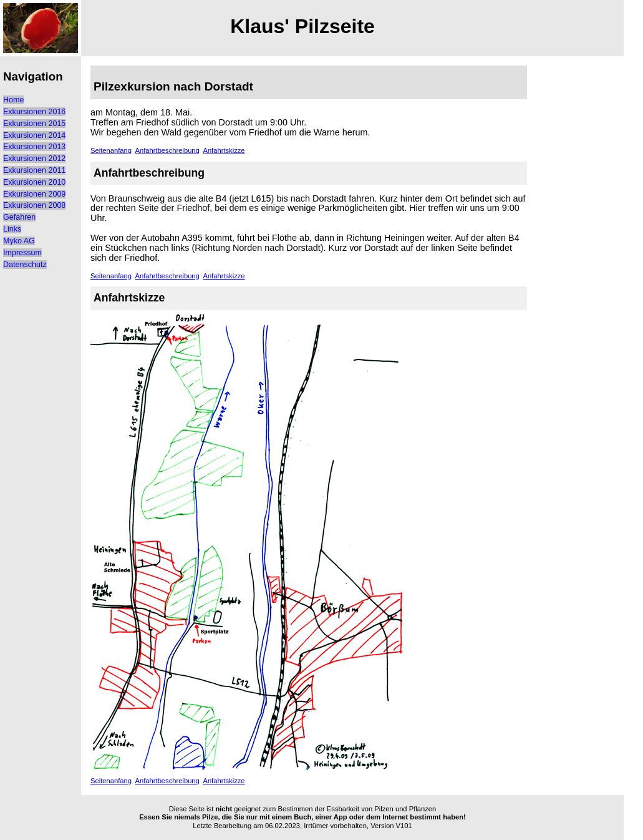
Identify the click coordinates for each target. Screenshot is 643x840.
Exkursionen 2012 (34, 159)
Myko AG (19, 241)
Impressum (22, 253)
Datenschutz (25, 265)
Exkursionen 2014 (34, 135)
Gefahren (19, 217)
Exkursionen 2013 (34, 147)
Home (13, 100)
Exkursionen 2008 (34, 205)
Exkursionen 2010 (34, 182)
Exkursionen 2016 (34, 112)
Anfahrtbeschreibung (167, 150)
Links (12, 229)
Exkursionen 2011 (34, 170)
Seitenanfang (111, 150)
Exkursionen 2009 (34, 194)
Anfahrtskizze (224, 150)
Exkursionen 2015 (34, 124)
